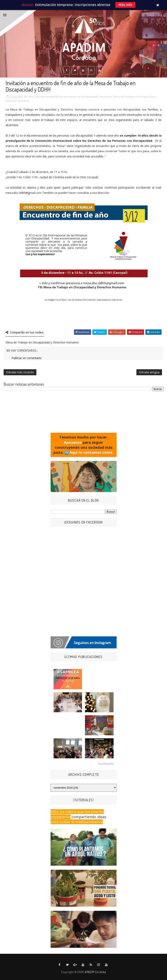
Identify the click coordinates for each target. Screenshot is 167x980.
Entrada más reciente (20, 372)
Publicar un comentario (27, 358)
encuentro (105, 97)
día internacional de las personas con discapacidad (66, 97)
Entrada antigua (149, 372)
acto (31, 97)
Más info (125, 5)
